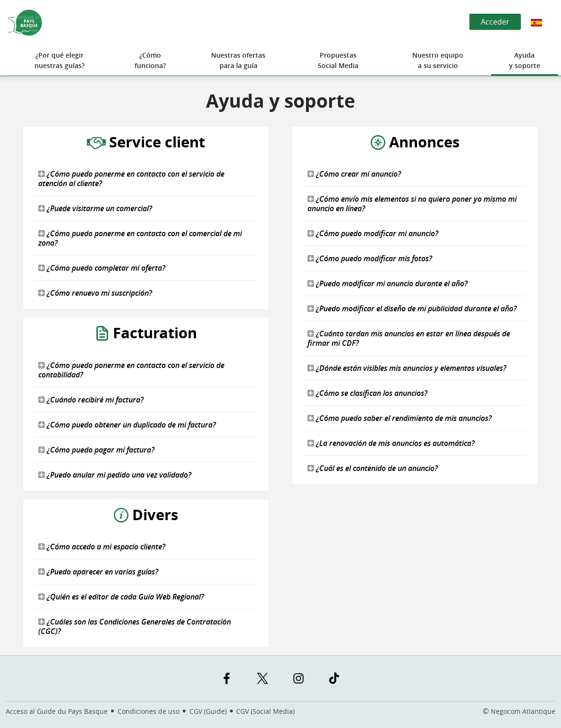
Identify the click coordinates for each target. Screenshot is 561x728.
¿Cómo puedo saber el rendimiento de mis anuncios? (399, 418)
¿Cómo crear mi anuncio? (354, 174)
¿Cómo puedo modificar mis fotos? (370, 258)
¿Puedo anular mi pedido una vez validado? (115, 475)
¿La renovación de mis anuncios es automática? (391, 443)
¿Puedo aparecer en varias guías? (98, 572)
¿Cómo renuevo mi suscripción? (95, 293)
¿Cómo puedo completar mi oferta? (102, 268)
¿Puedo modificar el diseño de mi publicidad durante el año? (412, 308)
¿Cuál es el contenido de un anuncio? (373, 468)
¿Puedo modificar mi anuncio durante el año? (387, 283)
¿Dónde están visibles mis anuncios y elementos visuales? (407, 368)
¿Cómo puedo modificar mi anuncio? (373, 233)
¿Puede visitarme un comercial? (95, 208)
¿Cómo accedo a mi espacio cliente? (102, 547)
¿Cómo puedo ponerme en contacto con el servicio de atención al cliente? (131, 179)
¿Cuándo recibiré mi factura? (91, 400)
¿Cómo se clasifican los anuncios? (367, 393)
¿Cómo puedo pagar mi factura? (96, 450)
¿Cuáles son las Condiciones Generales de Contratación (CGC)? (135, 626)
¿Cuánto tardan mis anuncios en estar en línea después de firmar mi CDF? (409, 338)
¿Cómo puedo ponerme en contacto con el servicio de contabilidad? (131, 370)
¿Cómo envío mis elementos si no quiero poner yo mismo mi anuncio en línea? (412, 204)
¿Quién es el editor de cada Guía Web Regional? (121, 597)
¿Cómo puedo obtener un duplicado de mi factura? (127, 425)
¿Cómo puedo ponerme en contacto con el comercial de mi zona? (140, 238)
